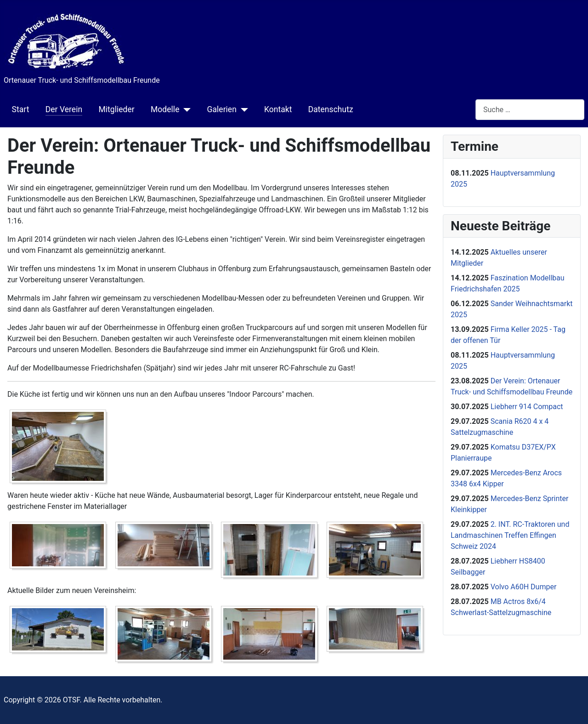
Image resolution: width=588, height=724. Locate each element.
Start (21, 109)
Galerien (221, 109)
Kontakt (278, 109)
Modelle (165, 109)
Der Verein (64, 109)
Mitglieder (116, 109)
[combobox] (530, 110)
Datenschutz (331, 109)
